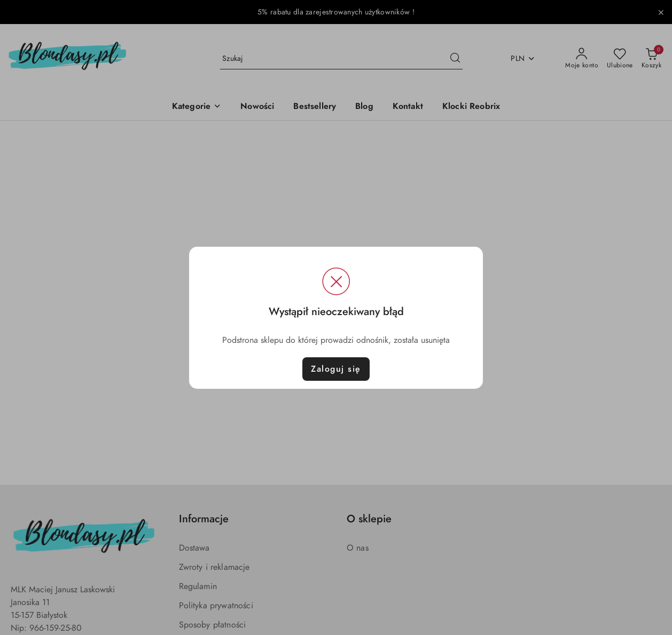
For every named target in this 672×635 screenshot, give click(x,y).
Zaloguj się (336, 369)
